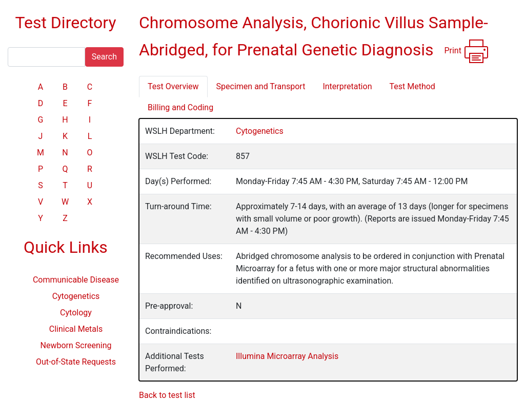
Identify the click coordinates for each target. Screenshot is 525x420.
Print (466, 51)
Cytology (76, 313)
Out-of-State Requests (76, 362)
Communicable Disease (76, 280)
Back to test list (167, 395)
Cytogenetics (76, 296)
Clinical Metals (76, 329)
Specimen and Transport (261, 86)
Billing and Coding (180, 107)
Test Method (412, 86)
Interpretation (347, 86)
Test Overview (173, 86)
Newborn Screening (76, 345)
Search (104, 57)
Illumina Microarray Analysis (287, 356)
